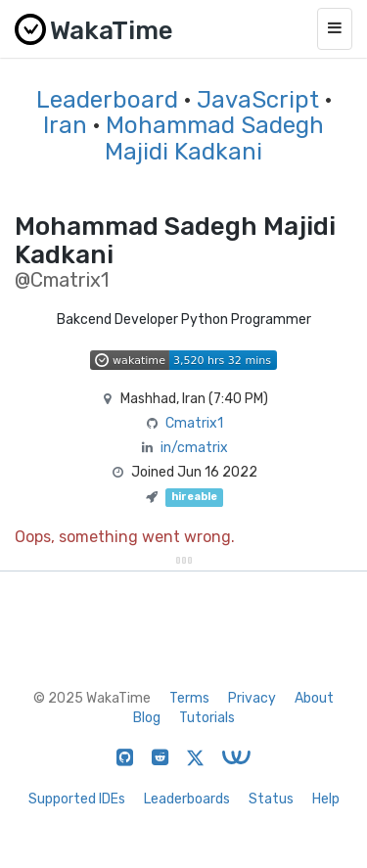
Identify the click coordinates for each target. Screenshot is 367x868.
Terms (189, 698)
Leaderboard (107, 100)
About (314, 698)
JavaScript (258, 100)
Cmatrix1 (194, 423)
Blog (147, 718)
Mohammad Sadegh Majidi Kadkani (214, 138)
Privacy (252, 698)
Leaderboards (187, 799)
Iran (65, 125)
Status (271, 799)
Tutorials (207, 718)
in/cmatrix (194, 448)
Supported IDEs (77, 799)
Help (326, 799)
